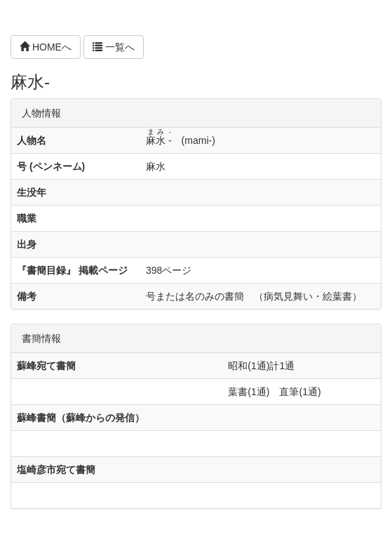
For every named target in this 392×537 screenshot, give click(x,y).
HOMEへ (46, 47)
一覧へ (114, 47)
